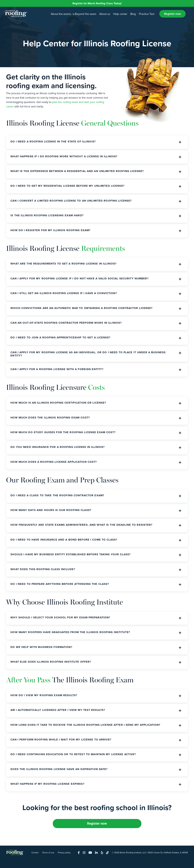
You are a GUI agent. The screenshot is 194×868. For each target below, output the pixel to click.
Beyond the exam (86, 14)
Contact (35, 861)
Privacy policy (64, 861)
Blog (133, 14)
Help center (120, 14)
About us (105, 14)
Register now (97, 832)
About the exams (63, 14)
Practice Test (146, 14)
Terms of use (48, 861)
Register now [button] (172, 14)
